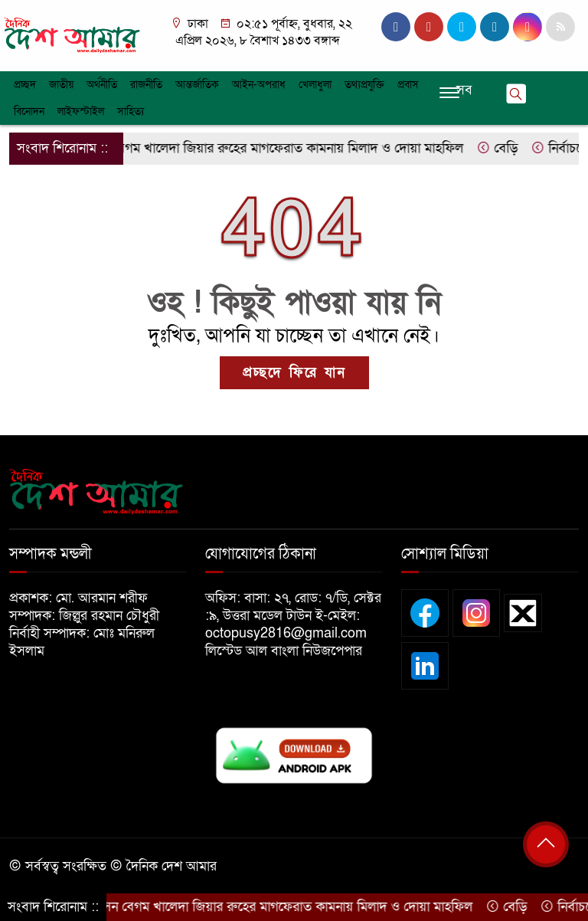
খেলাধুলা (315, 85)
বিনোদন (29, 111)
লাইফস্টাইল (81, 111)
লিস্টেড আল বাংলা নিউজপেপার (289, 651)
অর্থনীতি (102, 85)
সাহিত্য (131, 111)
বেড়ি (504, 148)
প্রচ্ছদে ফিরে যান (294, 373)
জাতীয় (61, 85)
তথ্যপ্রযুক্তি (364, 85)
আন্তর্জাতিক (197, 85)
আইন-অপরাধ (259, 85)
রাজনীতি (146, 85)
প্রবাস (408, 85)
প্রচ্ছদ (25, 85)
